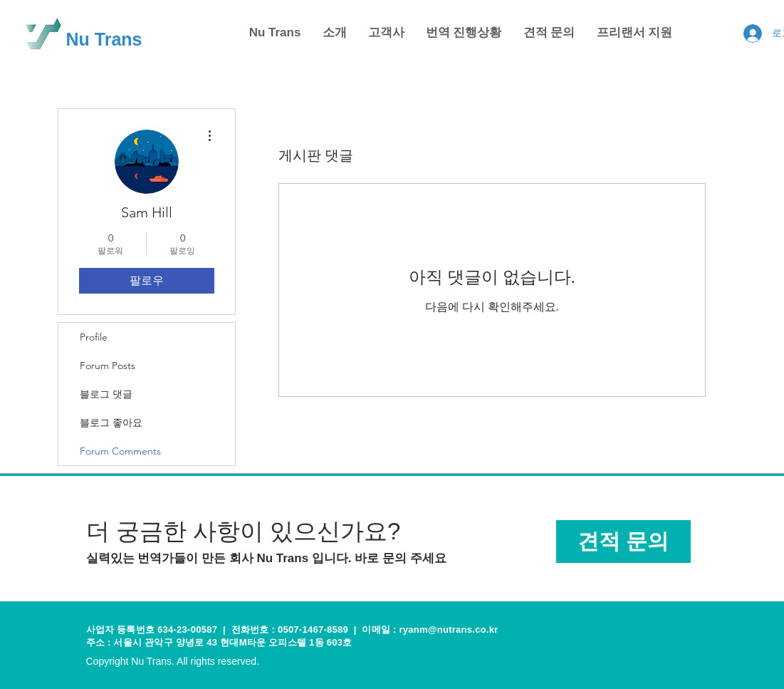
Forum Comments (120, 451)
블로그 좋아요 (111, 423)
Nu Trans (104, 39)
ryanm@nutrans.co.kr (448, 630)
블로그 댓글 (106, 394)
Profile (94, 337)
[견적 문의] (623, 542)
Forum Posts (108, 366)
